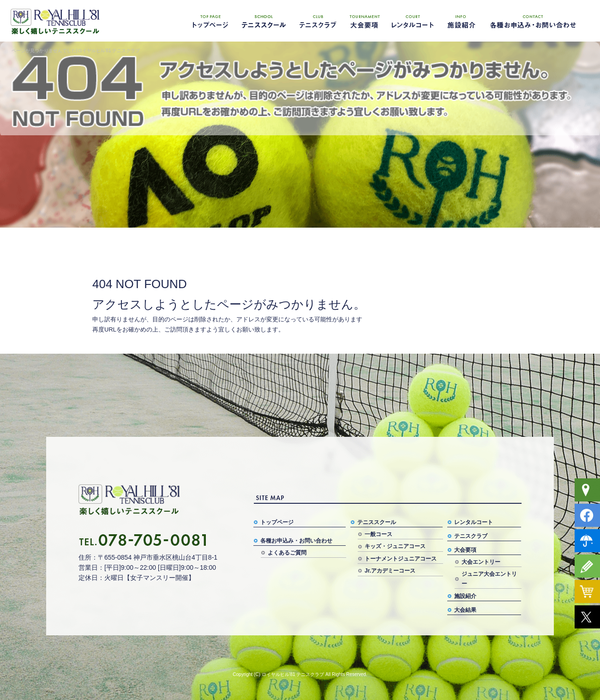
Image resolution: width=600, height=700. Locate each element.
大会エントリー (481, 562)
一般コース (378, 534)
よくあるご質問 (287, 553)
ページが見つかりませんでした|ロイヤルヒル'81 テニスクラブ (76, 51)
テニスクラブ (316, 21)
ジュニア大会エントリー (489, 579)
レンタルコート (413, 21)
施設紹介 (459, 21)
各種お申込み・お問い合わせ (533, 21)
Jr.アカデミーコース (390, 571)
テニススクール (263, 21)
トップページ (210, 21)
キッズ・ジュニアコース (395, 546)
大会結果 (465, 610)
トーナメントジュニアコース (401, 559)
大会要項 (365, 21)
